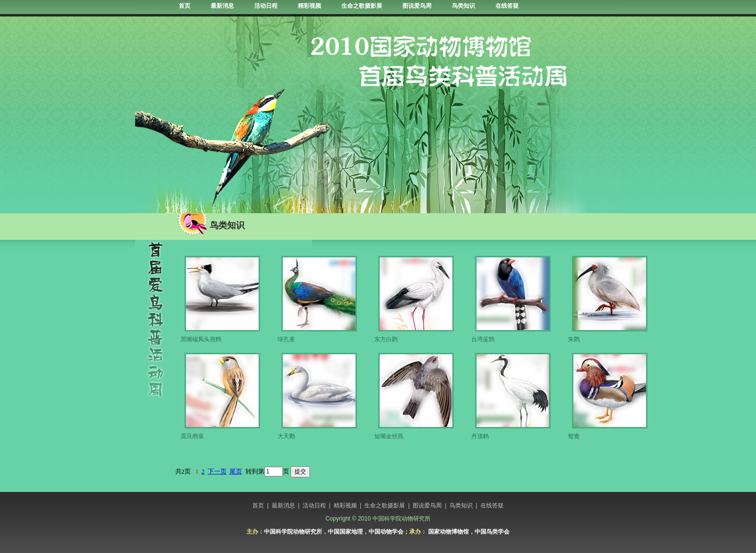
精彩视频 (309, 6)
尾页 (236, 471)
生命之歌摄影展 (362, 6)
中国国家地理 (345, 532)
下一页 (217, 471)
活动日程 (266, 6)
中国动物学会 (386, 532)
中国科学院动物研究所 (293, 532)
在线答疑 (507, 6)
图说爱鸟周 (417, 6)
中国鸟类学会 (492, 532)
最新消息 (222, 6)
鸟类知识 (463, 6)
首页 (185, 6)
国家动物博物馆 (448, 532)
